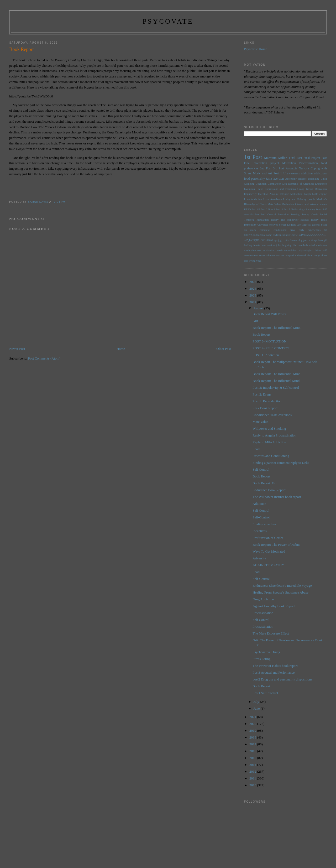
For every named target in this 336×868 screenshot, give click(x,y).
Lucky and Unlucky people (299, 199)
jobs (278, 245)
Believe (302, 179)
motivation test (253, 250)
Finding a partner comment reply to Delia (281, 463)
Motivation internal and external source (304, 204)
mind (312, 245)
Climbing (249, 184)
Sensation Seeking (289, 214)
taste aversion (275, 179)
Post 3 (272, 209)
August (259, 308)
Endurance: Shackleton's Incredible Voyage (282, 586)
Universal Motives (267, 225)
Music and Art (263, 173)
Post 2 (264, 209)
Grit (255, 321)
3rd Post (279, 168)
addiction (307, 173)
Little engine (319, 194)
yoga (259, 261)
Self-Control (261, 517)
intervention (268, 245)
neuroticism (291, 250)
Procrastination (309, 163)
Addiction (259, 504)
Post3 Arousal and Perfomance (274, 672)
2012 (253, 771)
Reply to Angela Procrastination (274, 435)
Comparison (274, 184)
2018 (253, 737)
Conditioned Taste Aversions (272, 415)
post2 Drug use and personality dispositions (282, 679)
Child (324, 179)
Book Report (261, 334)
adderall (307, 225)
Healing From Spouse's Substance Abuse (280, 592)
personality (258, 179)
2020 (253, 724)
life (295, 245)
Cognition (261, 184)
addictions (321, 173)
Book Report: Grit (265, 483)
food (247, 179)
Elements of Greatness (301, 184)
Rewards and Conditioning (271, 456)
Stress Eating (261, 659)
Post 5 (287, 209)
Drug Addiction (263, 599)
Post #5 (256, 209)
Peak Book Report (265, 408)
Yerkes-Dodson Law (290, 225)
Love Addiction (253, 199)
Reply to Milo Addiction (269, 442)
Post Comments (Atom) (44, 358)
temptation (291, 255)
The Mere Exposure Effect (271, 633)
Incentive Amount (268, 194)
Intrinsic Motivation (291, 194)
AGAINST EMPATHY (268, 565)
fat (325, 230)
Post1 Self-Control (265, 693)
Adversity (259, 558)
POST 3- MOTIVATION (269, 341)
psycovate (168, 21)
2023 (253, 295)
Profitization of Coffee (268, 538)
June (257, 708)
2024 (253, 289)
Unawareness (291, 173)
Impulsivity (250, 194)
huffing (248, 245)
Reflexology (298, 209)
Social (323, 214)
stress (255, 255)
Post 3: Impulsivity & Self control (276, 388)
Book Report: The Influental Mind (276, 381)
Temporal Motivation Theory (261, 220)
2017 (253, 744)
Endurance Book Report (269, 490)
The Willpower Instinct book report (277, 497)
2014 (253, 765)
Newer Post (17, 349)
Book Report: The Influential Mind (276, 328)
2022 (253, 302)
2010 (253, 785)
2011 (253, 778)
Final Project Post (315, 158)
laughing (287, 245)
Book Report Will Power (269, 314)
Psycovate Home (256, 49)
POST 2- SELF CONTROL (271, 348)
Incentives (259, 531)
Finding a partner (264, 524)
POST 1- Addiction (266, 355)
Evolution (250, 189)
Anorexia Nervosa (297, 168)
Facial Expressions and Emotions (276, 189)
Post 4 (279, 209)
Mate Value (274, 204)
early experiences (310, 230)
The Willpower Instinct (295, 220)
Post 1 (278, 173)
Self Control (268, 214)
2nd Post (266, 168)
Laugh (307, 194)
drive (293, 230)
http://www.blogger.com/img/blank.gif (306, 240)
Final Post (295, 158)
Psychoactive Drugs (266, 652)
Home (121, 349)
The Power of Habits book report (275, 666)
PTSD (247, 209)
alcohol (316, 225)
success (280, 255)
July (257, 702)
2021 (253, 717)
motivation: (269, 250)
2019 (253, 731)
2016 (253, 751)
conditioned (280, 230)
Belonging (314, 179)
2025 (253, 282)
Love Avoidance (272, 199)
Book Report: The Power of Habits (276, 545)
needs (280, 250)
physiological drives (310, 250)
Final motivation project (262, 163)
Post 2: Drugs (262, 394)
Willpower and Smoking (269, 428)
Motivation (289, 163)
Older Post (224, 349)
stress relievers (267, 255)
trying (252, 261)
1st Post (253, 157)
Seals (319, 209)
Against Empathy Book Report (274, 606)
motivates (321, 245)
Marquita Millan (276, 158)
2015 (253, 758)
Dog (285, 184)
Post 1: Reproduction (267, 401)
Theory (314, 220)
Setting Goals (310, 214)
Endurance (321, 184)
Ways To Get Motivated (269, 551)
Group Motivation (316, 189)
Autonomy (291, 179)
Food (256, 449)
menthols (303, 245)
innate (257, 245)
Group (301, 189)
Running (310, 209)
